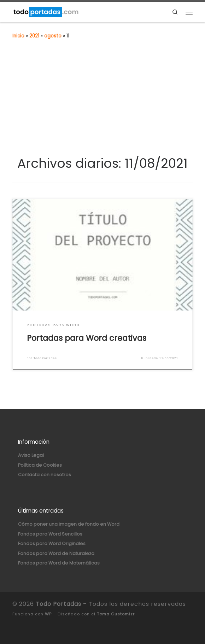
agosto (53, 36)
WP (48, 614)
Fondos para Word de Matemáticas (59, 563)
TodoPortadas (45, 358)
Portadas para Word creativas (87, 338)
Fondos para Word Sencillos (50, 534)
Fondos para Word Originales (52, 543)
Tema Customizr (116, 614)
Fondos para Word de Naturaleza (56, 553)
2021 (34, 36)
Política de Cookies (40, 465)
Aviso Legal (31, 455)
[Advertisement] (102, 102)
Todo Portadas (58, 604)
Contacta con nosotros (45, 475)
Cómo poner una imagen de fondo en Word (69, 524)
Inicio (18, 36)
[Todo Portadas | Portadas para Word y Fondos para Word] (46, 11)
